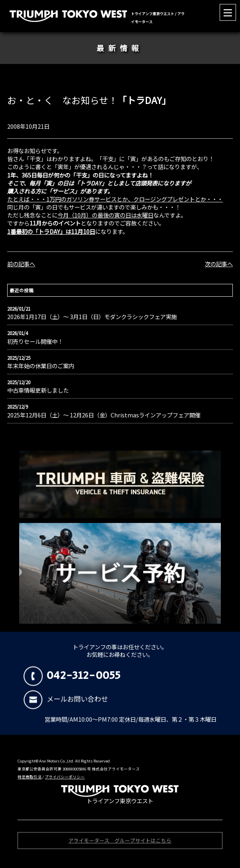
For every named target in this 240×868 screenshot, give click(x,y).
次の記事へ (219, 264)
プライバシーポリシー (65, 777)
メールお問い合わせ (66, 699)
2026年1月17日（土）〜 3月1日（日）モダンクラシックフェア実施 (92, 317)
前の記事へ (21, 264)
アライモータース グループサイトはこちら (120, 841)
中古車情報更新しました (38, 390)
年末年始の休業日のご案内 (41, 366)
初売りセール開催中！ (35, 341)
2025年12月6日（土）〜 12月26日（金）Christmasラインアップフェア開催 (104, 415)
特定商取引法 (30, 777)
